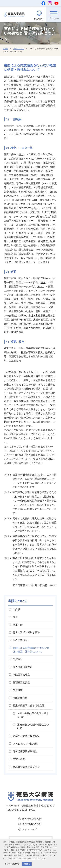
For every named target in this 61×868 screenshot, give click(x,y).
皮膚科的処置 (41, 320)
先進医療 (18, 690)
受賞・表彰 (19, 759)
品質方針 (18, 659)
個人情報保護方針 (32, 819)
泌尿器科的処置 (12, 328)
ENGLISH (39, 19)
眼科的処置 (25, 324)
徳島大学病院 (26, 767)
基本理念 (18, 625)
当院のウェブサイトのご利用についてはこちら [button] (26, 858)
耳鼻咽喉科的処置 (43, 324)
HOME (5, 49)
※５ (31, 372)
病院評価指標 (20, 698)
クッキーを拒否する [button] (12, 864)
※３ (43, 282)
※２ (9, 262)
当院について (19, 49)
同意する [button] (27, 864)
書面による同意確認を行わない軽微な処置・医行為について (31, 650)
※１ (21, 154)
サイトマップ (29, 829)
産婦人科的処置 (32, 328)
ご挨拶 (17, 609)
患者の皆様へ (20, 640)
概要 (15, 617)
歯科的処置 (17, 332)
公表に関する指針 (32, 824)
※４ (41, 286)
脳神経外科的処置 (21, 320)
